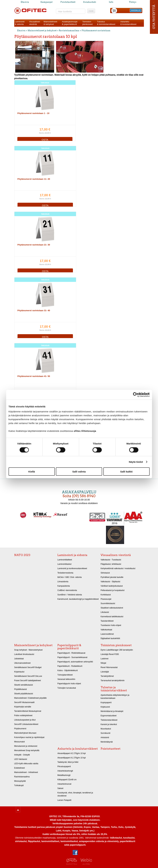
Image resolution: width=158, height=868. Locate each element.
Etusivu (25, 2)
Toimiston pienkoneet (116, 645)
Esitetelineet (20, 768)
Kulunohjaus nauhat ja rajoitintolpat (29, 737)
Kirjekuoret (105, 707)
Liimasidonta (63, 582)
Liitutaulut (105, 612)
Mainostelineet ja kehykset (42, 31)
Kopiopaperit (106, 703)
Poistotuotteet (68, 2)
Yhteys (133, 2)
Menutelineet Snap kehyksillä (27, 750)
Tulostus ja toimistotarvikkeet (114, 689)
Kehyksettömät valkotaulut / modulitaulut (118, 568)
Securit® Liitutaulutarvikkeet (26, 724)
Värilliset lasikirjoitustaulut (112, 586)
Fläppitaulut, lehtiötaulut (111, 564)
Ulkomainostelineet (22, 663)
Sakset (60, 788)
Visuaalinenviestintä (35, 23)
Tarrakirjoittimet (107, 676)
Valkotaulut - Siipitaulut (110, 582)
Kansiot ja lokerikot (109, 724)
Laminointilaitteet (65, 560)
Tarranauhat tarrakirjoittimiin (113, 681)
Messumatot (20, 742)
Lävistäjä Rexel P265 (110, 654)
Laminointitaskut (64, 564)
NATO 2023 (22, 555)
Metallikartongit (64, 775)
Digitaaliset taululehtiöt (110, 638)
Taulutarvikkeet (107, 621)
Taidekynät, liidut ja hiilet (68, 762)
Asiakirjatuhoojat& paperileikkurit (70, 23)
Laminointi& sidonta (20, 23)
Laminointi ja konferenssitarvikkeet (72, 568)
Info (111, 2)
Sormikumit (105, 733)
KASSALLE (136, 10)
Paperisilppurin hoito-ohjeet (69, 684)
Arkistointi (105, 738)
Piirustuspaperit (64, 766)
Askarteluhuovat (64, 784)
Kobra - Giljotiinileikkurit (67, 670)
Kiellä (32, 472)
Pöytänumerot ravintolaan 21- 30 (34, 245)
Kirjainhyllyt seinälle (23, 707)
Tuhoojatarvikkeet (65, 675)
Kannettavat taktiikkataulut (112, 617)
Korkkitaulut (106, 595)
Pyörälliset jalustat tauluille (112, 577)
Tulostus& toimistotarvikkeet (106, 23)
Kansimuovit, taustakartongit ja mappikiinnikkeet (78, 599)
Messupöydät (20, 781)
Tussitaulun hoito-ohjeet (111, 625)
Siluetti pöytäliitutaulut (24, 694)
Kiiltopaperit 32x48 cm (67, 780)
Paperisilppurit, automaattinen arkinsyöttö (75, 662)
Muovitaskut (106, 729)
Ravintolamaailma (69, 31)
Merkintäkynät (107, 742)
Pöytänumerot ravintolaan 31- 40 (34, 310)
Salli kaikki (126, 472)
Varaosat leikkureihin (66, 679)
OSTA (45, 140)
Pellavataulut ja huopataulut (113, 590)
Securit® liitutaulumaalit (24, 702)
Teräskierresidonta (65, 573)
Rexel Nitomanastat (109, 667)
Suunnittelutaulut (108, 603)
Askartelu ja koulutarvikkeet (78, 749)
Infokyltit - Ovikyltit (22, 755)
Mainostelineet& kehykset (50, 23)
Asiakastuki (90, 2)
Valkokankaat (106, 630)
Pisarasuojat (106, 599)
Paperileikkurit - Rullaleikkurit (70, 666)
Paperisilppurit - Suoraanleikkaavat (72, 657)
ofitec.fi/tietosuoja (85, 431)
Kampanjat (47, 2)
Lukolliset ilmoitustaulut (24, 654)
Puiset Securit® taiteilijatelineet (28, 681)
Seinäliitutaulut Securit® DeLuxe (28, 676)
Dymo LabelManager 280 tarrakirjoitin (117, 650)
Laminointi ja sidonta (72, 555)
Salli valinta (79, 472)
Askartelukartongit (65, 771)
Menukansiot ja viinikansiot (26, 746)
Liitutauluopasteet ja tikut (25, 720)
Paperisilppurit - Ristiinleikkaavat (71, 653)
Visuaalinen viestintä (116, 555)
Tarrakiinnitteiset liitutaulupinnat (28, 711)
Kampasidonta (64, 586)
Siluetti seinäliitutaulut (24, 685)
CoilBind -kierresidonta (67, 590)
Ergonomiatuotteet (109, 716)
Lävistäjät (105, 672)
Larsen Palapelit (64, 800)
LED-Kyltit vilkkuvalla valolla (26, 764)
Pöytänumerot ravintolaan (96, 31)
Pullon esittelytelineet (23, 715)
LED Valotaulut (21, 759)
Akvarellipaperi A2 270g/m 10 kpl (71, 753)
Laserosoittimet (107, 634)
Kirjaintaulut (19, 672)
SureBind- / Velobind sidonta (70, 595)
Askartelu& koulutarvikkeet (128, 23)
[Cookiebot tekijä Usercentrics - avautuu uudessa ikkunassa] (135, 395)
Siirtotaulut (105, 573)
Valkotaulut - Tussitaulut (111, 560)
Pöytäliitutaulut (21, 689)
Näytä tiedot (136, 462)
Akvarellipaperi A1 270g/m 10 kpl (71, 758)
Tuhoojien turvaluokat (67, 688)
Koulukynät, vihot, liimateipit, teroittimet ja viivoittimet (75, 794)
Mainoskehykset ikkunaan (25, 733)
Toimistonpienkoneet (88, 23)
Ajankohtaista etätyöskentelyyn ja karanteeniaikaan (115, 697)
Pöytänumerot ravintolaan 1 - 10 (33, 113)
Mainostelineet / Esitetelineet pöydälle (30, 698)
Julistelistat (19, 659)
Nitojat (103, 663)
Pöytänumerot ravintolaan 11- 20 (34, 179)
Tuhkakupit (19, 785)
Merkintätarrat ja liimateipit (112, 711)
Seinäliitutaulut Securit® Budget (28, 667)
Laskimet (105, 659)
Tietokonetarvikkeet (109, 720)
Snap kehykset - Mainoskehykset (28, 650)
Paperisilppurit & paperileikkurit (69, 647)
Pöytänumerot (20, 729)
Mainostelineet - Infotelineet (26, 772)
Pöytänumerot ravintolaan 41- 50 (34, 376)
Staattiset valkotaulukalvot (112, 608)
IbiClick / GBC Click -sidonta (70, 577)
